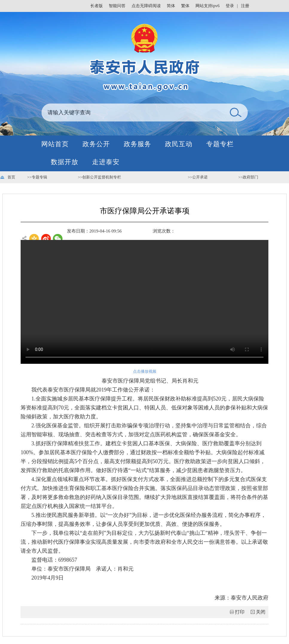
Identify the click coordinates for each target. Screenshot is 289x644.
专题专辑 (39, 177)
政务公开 (96, 144)
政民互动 (179, 144)
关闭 (261, 612)
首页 (11, 177)
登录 (230, 6)
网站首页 (55, 144)
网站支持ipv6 (208, 6)
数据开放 (65, 162)
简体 (171, 6)
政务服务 (137, 144)
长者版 (97, 6)
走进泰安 (106, 162)
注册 (245, 6)
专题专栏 (220, 144)
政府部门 (250, 177)
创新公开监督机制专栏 (102, 177)
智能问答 (117, 6)
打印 (240, 612)
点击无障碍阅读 (146, 6)
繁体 (185, 6)
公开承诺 (200, 177)
